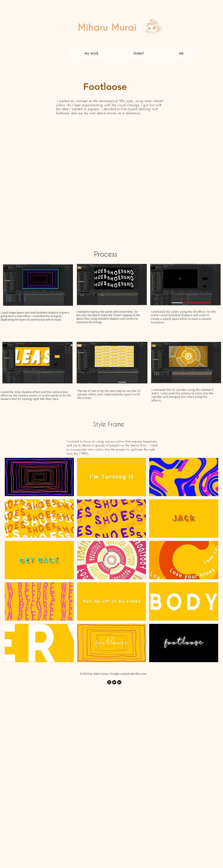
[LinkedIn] (119, 682)
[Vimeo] (114, 682)
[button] (39, 477)
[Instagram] (109, 682)
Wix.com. (141, 674)
